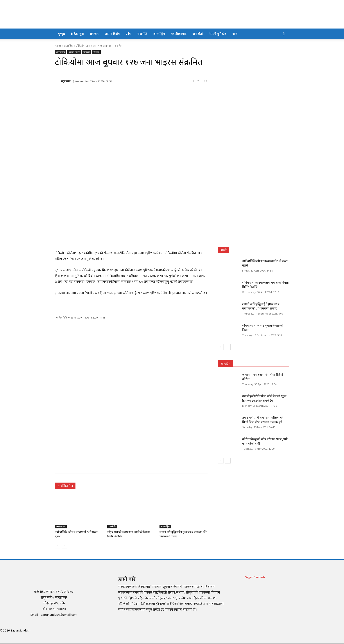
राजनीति (142, 34)
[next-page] (65, 546)
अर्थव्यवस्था (61, 526)
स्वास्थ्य (96, 52)
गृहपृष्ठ (61, 34)
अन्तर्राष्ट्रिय (159, 34)
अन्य (235, 34)
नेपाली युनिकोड (218, 34)
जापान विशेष (112, 34)
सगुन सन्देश (66, 81)
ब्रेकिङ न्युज (77, 34)
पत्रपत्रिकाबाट (179, 34)
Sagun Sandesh (255, 577)
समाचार (94, 34)
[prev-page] (58, 546)
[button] (284, 34)
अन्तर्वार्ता (198, 34)
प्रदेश (128, 34)
